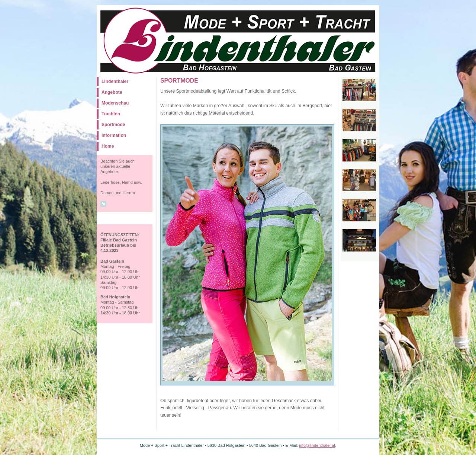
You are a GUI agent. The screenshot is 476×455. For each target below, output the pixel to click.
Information (114, 135)
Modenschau (115, 103)
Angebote (112, 92)
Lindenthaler (115, 81)
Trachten (111, 114)
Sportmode (113, 125)
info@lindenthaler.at (317, 445)
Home (108, 146)
